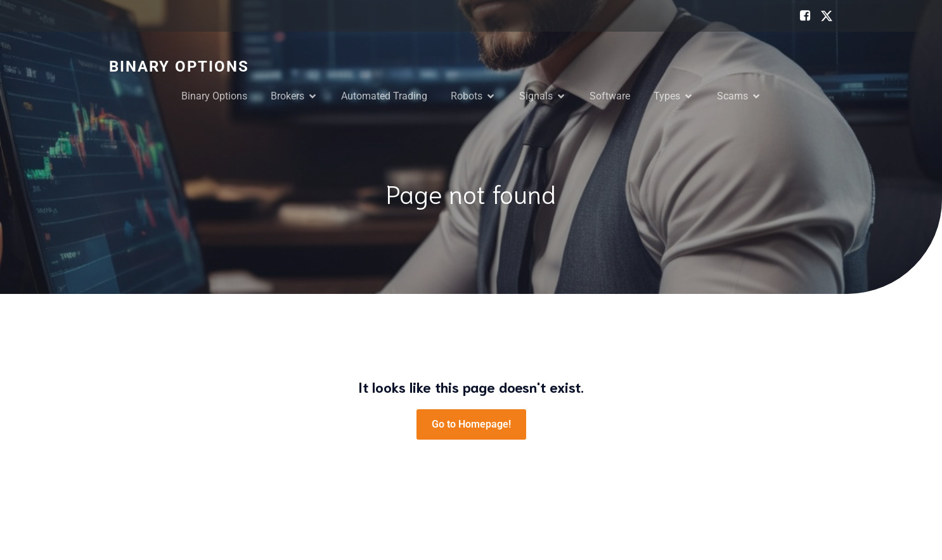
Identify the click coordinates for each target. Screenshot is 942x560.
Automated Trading (384, 96)
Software (610, 96)
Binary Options (214, 96)
